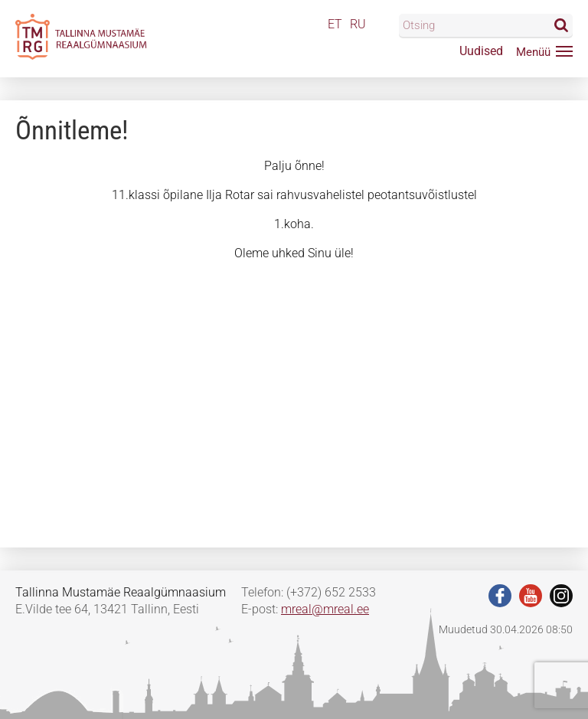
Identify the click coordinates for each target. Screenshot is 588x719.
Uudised (481, 51)
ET (335, 24)
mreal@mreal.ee (325, 609)
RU (358, 24)
